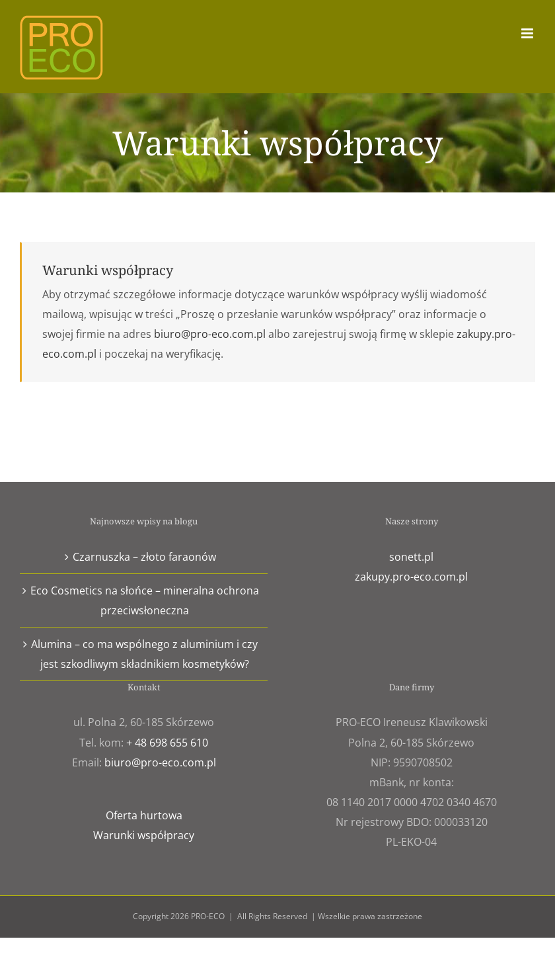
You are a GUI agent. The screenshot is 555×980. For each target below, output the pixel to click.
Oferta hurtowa (144, 815)
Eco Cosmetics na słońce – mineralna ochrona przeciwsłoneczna (145, 600)
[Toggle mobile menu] (528, 33)
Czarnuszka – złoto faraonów (144, 557)
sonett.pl (411, 557)
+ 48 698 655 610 (167, 743)
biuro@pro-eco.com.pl (210, 334)
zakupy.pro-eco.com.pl (411, 577)
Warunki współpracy (144, 835)
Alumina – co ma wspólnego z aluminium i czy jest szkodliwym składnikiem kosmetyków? (144, 654)
